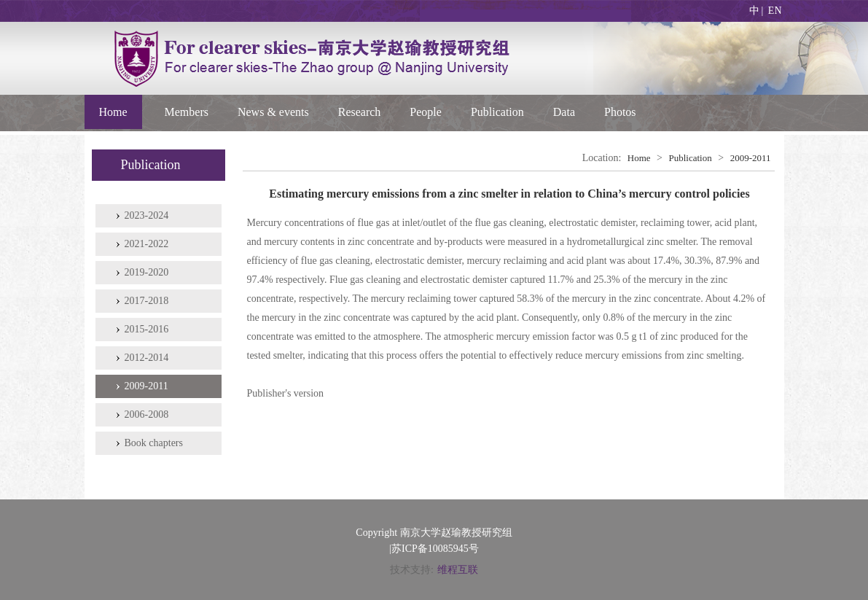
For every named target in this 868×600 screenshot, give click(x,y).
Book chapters (154, 443)
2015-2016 (147, 329)
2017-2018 (147, 301)
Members (187, 112)
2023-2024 (147, 215)
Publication (497, 112)
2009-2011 (146, 386)
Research (360, 112)
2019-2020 (147, 272)
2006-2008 (147, 414)
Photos (620, 112)
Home (113, 112)
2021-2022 (147, 244)
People (426, 112)
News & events (273, 112)
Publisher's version (286, 393)
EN (775, 11)
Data (564, 112)
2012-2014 (147, 358)
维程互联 (458, 570)
